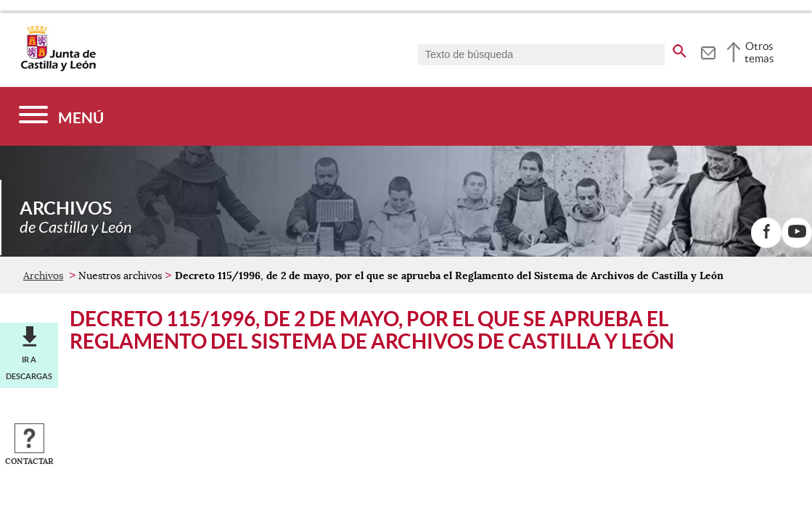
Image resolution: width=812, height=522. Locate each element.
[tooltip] (708, 51)
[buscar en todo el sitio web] (680, 49)
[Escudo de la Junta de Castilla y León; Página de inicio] (58, 68)
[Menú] (61, 116)
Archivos (43, 275)
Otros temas (759, 52)
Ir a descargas (29, 368)
